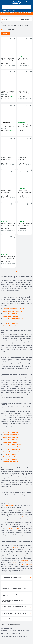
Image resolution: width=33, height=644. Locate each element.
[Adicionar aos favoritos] (11, 39)
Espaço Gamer (13, 25)
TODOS (5, 34)
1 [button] (17, 272)
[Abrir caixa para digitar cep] (9, 10)
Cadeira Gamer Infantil (14, 631)
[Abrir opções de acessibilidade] (26, 2)
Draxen (3, 639)
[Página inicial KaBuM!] (17, 2)
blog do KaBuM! (14, 529)
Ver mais (23, 639)
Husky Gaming (25, 631)
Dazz (15, 636)
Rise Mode (17, 639)
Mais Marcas (4, 636)
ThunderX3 (19, 633)
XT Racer (19, 636)
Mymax (25, 636)
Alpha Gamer (4, 633)
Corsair (25, 633)
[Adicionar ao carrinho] (15, 39)
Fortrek (11, 636)
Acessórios (4, 631)
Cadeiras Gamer (24, 25)
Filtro (4, 19)
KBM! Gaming (9, 639)
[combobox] (16, 7)
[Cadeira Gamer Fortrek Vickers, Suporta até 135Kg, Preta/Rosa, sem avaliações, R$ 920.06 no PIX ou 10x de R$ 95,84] (8, 153)
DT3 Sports (12, 633)
